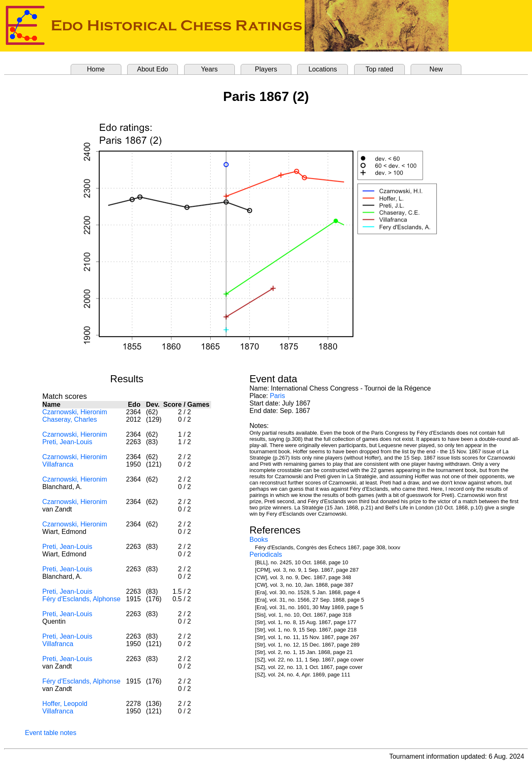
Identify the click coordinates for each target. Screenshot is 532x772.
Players (266, 69)
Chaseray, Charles (70, 419)
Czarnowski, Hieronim (75, 412)
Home (96, 69)
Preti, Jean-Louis (67, 442)
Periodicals (266, 554)
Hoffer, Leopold (65, 704)
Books (259, 540)
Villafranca (58, 464)
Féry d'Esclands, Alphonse (81, 599)
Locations (323, 69)
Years (209, 69)
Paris (277, 396)
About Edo (153, 69)
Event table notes (51, 733)
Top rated (380, 69)
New (436, 69)
